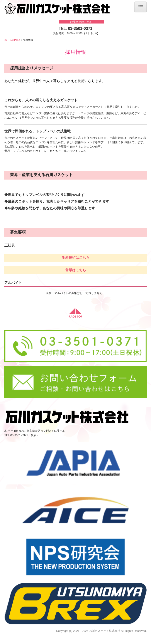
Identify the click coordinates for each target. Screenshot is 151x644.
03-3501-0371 (80, 29)
